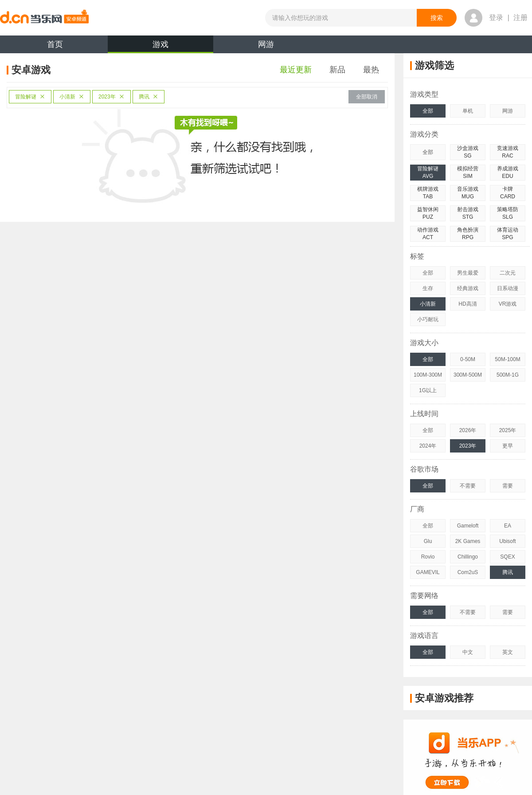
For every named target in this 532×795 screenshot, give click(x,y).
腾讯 (149, 97)
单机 (468, 111)
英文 (508, 652)
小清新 (72, 97)
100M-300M (428, 375)
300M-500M (468, 375)
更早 (508, 446)
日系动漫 (508, 288)
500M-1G (508, 375)
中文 (468, 652)
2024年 (428, 446)
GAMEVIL (428, 572)
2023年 (111, 97)
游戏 (160, 47)
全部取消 (367, 97)
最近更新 (296, 70)
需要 (508, 486)
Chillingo (468, 557)
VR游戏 (508, 304)
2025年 (508, 430)
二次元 (508, 273)
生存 (428, 288)
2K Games (468, 541)
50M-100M (507, 359)
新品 (337, 70)
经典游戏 (468, 288)
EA (508, 526)
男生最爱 (468, 273)
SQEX (507, 557)
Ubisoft (507, 541)
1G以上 (428, 390)
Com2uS (468, 572)
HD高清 (467, 304)
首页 (55, 44)
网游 (266, 44)
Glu (428, 541)
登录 (496, 18)
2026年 (468, 430)
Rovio (428, 557)
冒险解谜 (30, 97)
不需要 (468, 486)
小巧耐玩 (428, 319)
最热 (371, 70)
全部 (428, 111)
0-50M (468, 359)
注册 (520, 18)
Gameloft (468, 526)
